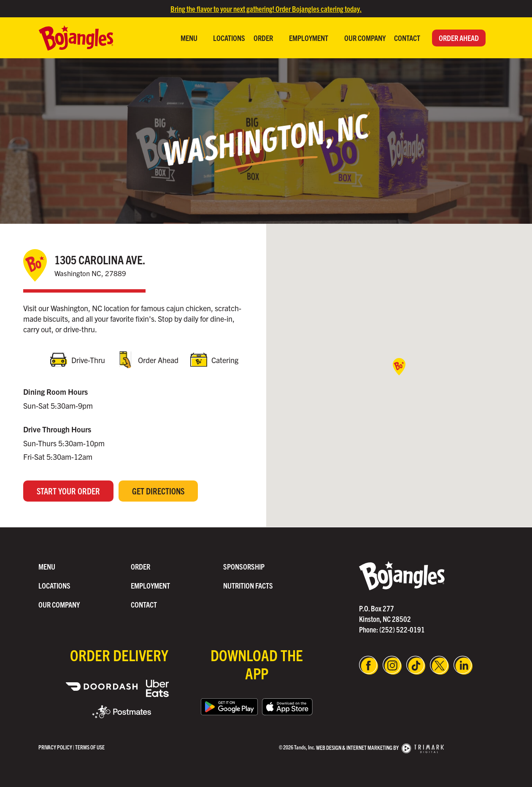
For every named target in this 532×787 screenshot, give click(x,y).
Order (264, 38)
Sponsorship (244, 566)
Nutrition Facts (248, 585)
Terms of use (90, 747)
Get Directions (158, 491)
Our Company (365, 38)
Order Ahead (459, 38)
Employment (309, 38)
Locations (229, 38)
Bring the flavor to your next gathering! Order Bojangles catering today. (266, 9)
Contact (407, 38)
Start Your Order (68, 491)
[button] (399, 367)
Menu (190, 38)
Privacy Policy (55, 747)
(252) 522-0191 (402, 629)
